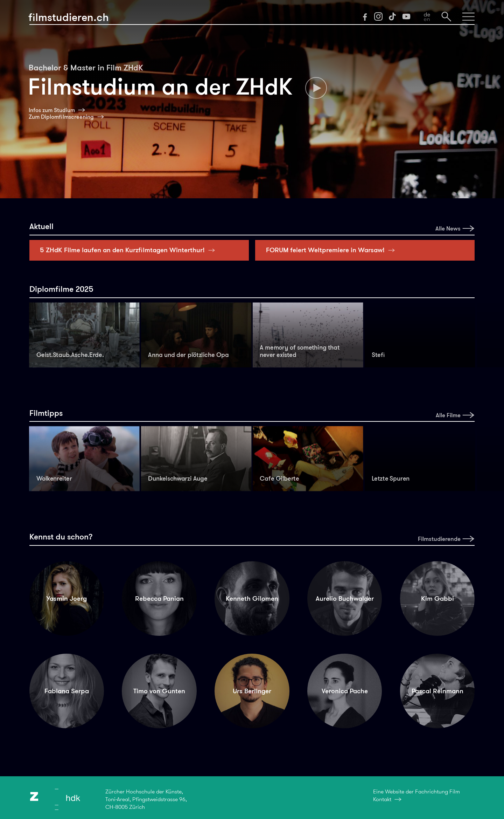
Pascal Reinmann (437, 691)
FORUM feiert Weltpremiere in (332, 250)
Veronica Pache (345, 691)
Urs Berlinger (252, 691)
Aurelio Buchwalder (345, 598)
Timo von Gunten (159, 691)
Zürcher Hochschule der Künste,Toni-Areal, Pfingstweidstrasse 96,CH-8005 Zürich (146, 799)
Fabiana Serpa (67, 691)
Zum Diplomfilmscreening (61, 117)
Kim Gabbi (437, 598)
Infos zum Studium (52, 110)
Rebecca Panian (159, 598)
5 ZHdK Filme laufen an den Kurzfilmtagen (129, 250)
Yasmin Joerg (66, 598)
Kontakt (382, 799)
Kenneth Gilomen (252, 598)
